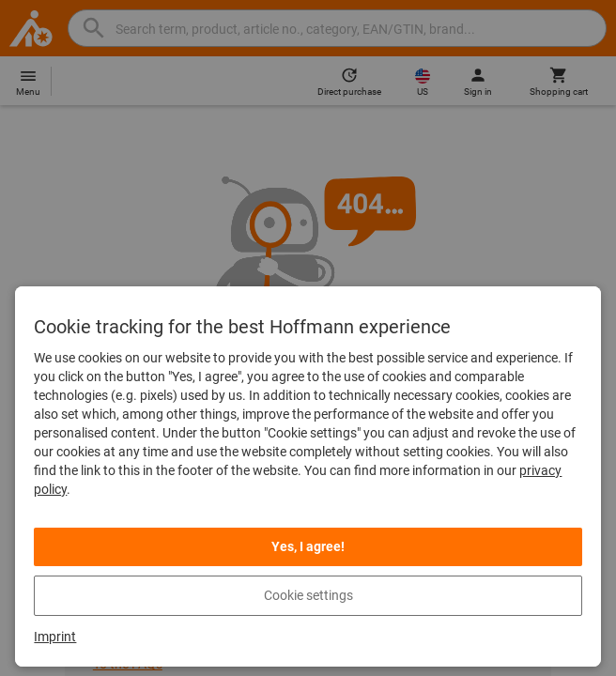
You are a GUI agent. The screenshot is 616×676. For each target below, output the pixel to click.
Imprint (55, 637)
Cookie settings (308, 595)
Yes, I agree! (308, 546)
